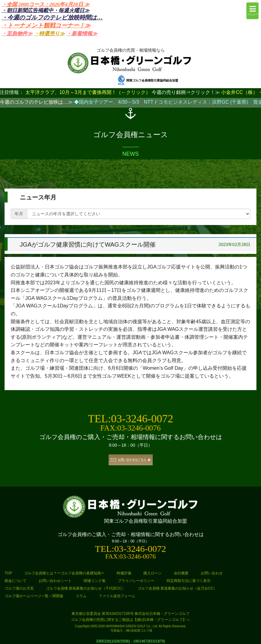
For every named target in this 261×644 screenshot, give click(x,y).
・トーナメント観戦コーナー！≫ (46, 25)
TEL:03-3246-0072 (131, 419)
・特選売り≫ (49, 34)
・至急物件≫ (17, 34)
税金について (16, 581)
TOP (8, 573)
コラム (81, 596)
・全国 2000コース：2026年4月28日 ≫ (46, 4)
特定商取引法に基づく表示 (189, 581)
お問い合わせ (212, 573)
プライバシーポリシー (136, 581)
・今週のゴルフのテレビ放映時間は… (52, 17)
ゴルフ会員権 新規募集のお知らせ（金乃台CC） (177, 588)
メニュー (252, 10)
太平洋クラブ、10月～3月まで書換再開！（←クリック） (88, 92)
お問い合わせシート (55, 581)
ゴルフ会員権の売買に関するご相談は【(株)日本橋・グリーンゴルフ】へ (131, 620)
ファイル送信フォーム (117, 596)
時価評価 (124, 573)
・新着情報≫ (82, 34)
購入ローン (153, 573)
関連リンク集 (95, 581)
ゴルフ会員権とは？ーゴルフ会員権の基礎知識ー (64, 573)
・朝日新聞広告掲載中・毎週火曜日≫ (46, 10)
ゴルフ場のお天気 (19, 588)
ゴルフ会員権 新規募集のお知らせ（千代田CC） (86, 588)
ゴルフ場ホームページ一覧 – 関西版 (34, 596)
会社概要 (181, 573)
